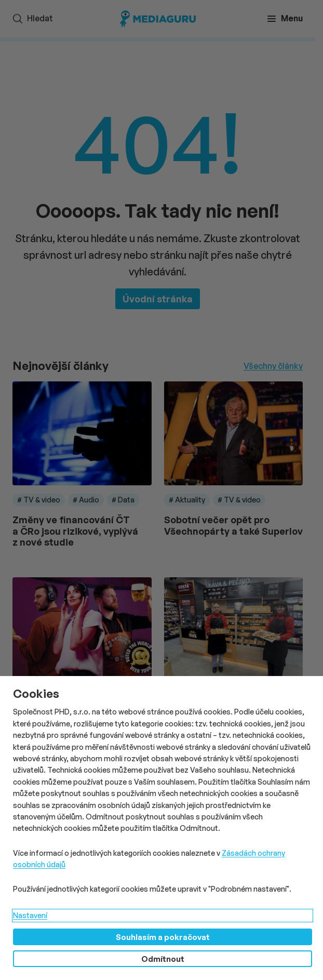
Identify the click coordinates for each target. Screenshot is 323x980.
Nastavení (30, 915)
